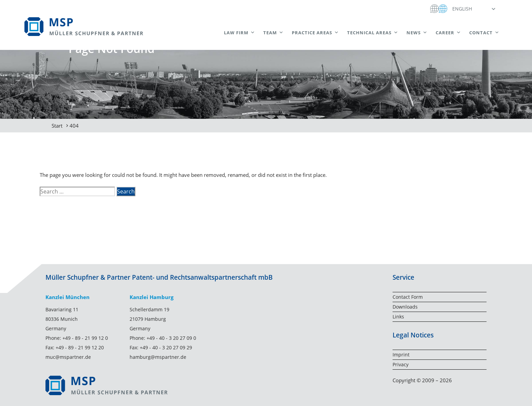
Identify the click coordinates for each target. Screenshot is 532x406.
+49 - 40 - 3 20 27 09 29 (166, 347)
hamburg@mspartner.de (158, 357)
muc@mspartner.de (68, 357)
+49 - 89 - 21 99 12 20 (80, 347)
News (417, 33)
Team (273, 33)
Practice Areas (315, 33)
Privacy (401, 364)
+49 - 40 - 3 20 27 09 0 (171, 338)
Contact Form (408, 297)
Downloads (405, 307)
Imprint (401, 355)
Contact (484, 33)
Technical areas (373, 33)
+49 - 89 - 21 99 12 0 (85, 338)
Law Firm (240, 33)
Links (398, 317)
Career (448, 33)
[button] (473, 8)
